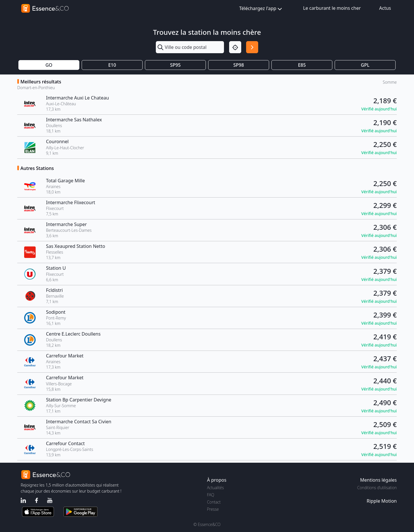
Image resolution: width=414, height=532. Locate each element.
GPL (365, 65)
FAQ (211, 495)
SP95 (176, 65)
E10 (112, 65)
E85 (302, 65)
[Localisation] (235, 47)
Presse (213, 509)
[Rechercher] (252, 47)
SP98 (239, 65)
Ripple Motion (382, 501)
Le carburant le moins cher (332, 8)
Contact (214, 502)
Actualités (215, 488)
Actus (385, 8)
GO (49, 65)
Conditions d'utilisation (377, 488)
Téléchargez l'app (261, 9)
